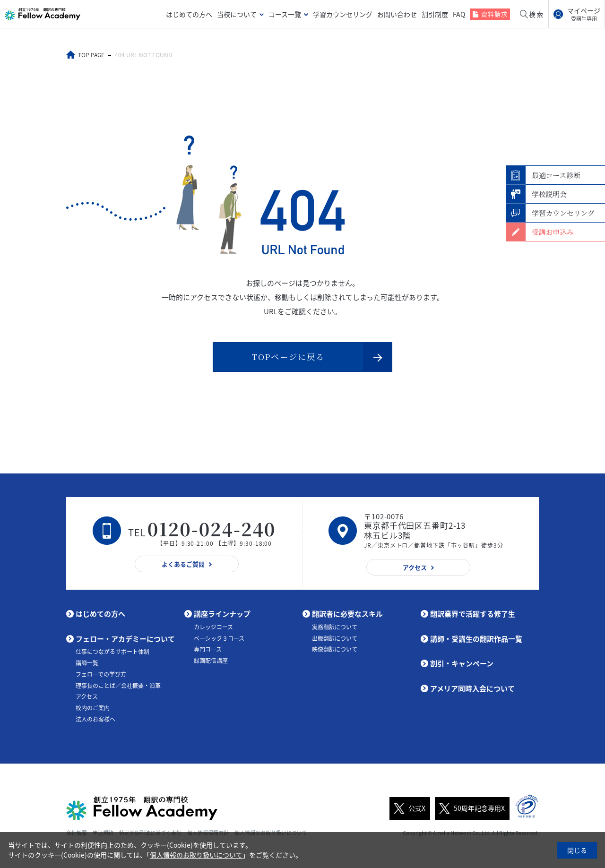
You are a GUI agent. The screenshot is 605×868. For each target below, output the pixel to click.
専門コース (208, 649)
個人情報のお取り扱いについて (196, 855)
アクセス (87, 696)
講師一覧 (87, 663)
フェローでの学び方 (101, 674)
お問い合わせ (397, 14)
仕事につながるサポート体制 (112, 652)
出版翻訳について (335, 638)
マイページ (584, 14)
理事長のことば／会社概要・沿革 (118, 686)
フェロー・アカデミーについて (125, 639)
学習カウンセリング (343, 14)
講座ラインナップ (222, 614)
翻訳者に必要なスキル (347, 614)
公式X (407, 808)
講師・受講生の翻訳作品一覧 (476, 639)
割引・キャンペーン (462, 663)
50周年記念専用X (470, 808)
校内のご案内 (93, 708)
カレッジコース (213, 627)
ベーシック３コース (219, 638)
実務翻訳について (335, 627)
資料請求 (494, 14)
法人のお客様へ (95, 719)
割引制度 (435, 14)
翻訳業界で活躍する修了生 (473, 614)
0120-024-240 (212, 529)
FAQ (459, 14)
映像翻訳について (335, 649)
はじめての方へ (189, 14)
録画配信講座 (211, 661)
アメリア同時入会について (472, 688)
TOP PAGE (91, 55)
